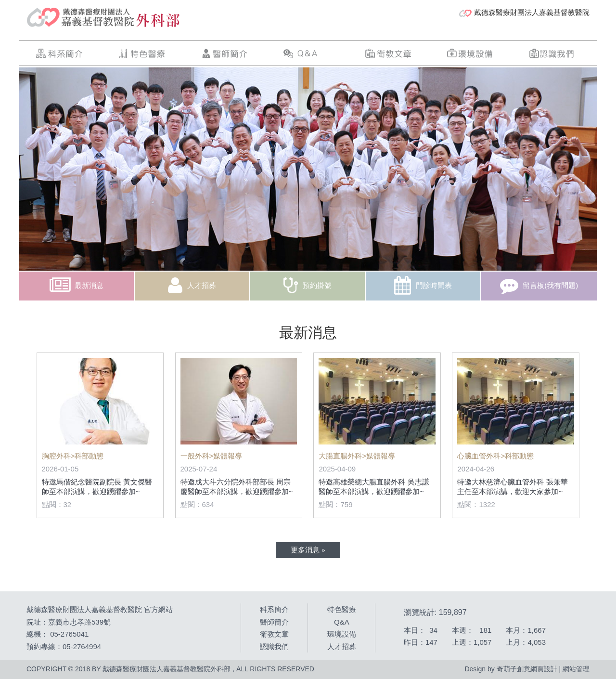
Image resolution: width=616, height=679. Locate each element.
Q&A (306, 53)
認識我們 (552, 53)
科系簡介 (60, 53)
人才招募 (342, 646)
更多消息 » (308, 549)
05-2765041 (69, 634)
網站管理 (576, 669)
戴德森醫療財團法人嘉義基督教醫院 (524, 13)
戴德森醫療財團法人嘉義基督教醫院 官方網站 (100, 609)
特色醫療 (142, 53)
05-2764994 (82, 646)
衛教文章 (388, 53)
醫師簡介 (224, 53)
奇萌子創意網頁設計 (527, 669)
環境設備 (470, 53)
